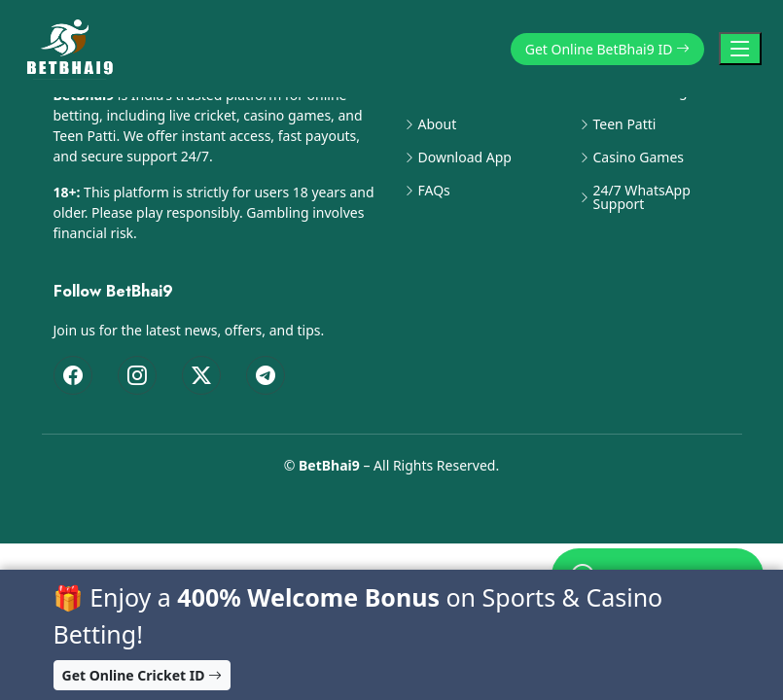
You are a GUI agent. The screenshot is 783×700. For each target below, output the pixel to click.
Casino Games (639, 157)
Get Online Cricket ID (142, 675)
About (438, 124)
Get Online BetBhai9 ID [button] (607, 49)
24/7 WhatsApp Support (642, 197)
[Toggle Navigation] (740, 49)
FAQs (434, 191)
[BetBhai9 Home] (74, 49)
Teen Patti (625, 124)
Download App (465, 157)
